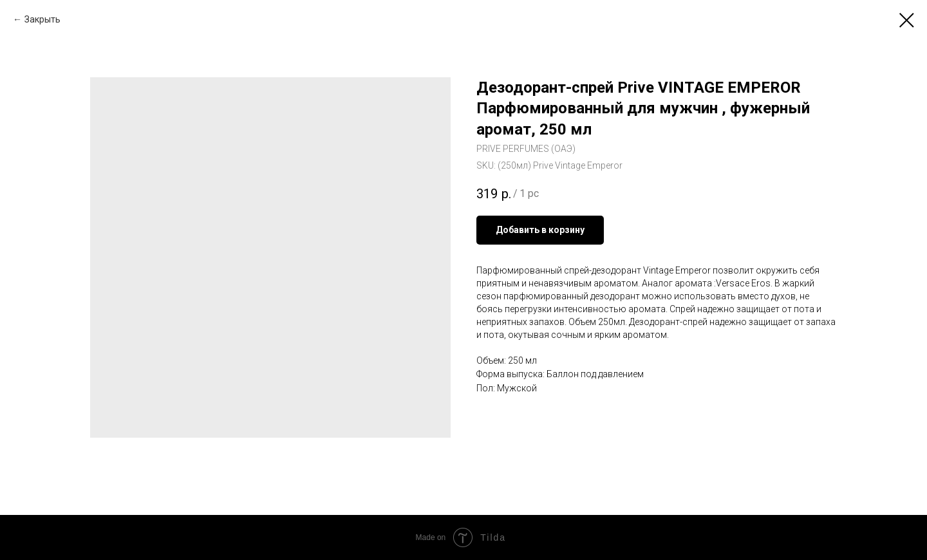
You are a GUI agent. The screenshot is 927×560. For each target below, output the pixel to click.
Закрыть (42, 19)
